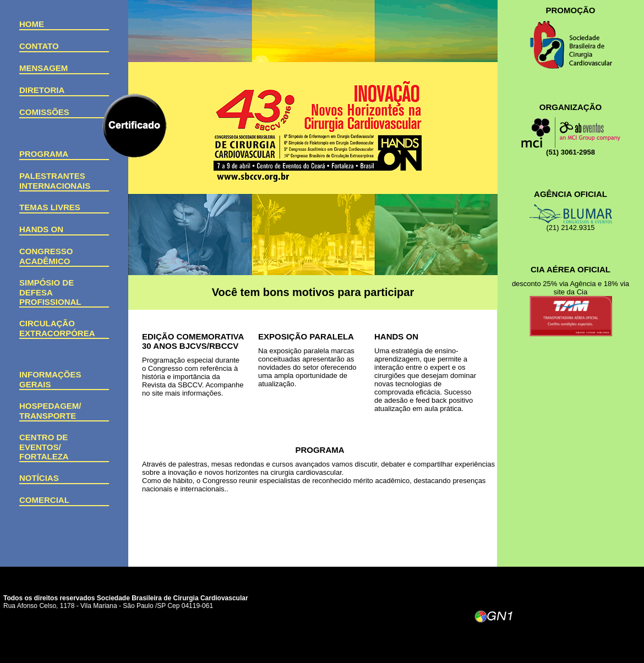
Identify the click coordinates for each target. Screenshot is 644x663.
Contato (39, 46)
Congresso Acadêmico (46, 256)
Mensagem (43, 68)
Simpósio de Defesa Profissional (50, 292)
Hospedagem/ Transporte (50, 411)
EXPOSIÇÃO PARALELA (306, 336)
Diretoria (42, 90)
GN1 (494, 618)
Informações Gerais (50, 379)
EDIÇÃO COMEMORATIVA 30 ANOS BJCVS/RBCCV (193, 341)
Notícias (39, 478)
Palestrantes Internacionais (55, 181)
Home (32, 24)
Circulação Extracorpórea (57, 328)
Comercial (44, 500)
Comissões (44, 112)
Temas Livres (50, 207)
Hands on (41, 229)
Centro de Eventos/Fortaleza (44, 447)
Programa (44, 154)
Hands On (396, 336)
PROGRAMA (320, 450)
